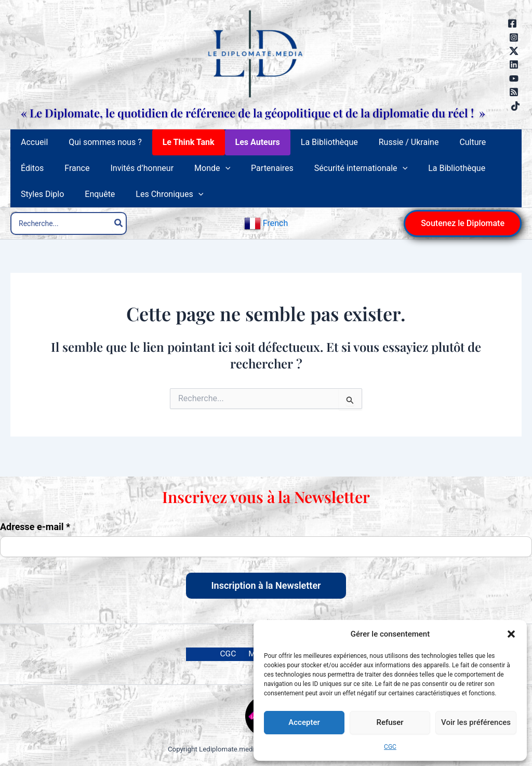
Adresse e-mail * (35, 526)
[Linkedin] (514, 64)
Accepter (304, 722)
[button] (511, 634)
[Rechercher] (119, 230)
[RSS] (514, 92)
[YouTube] (514, 78)
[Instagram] (514, 37)
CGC (390, 747)
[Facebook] (512, 23)
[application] (171, 175)
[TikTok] (515, 106)
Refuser (390, 722)
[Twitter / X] (514, 51)
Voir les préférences (476, 722)
